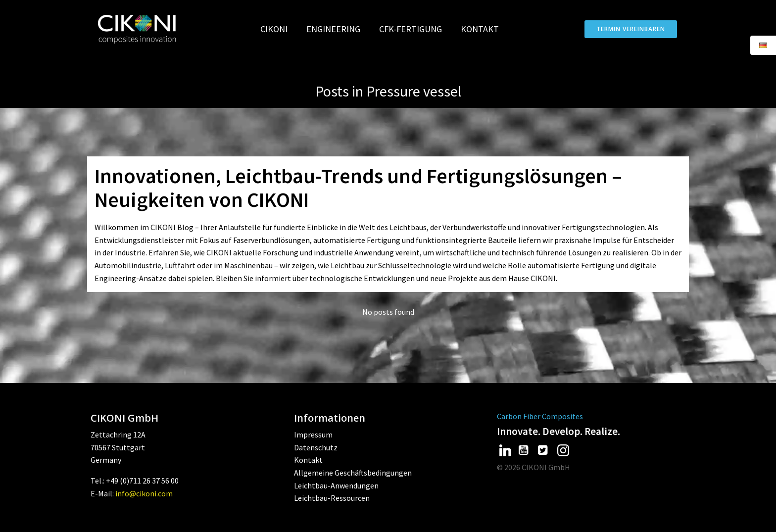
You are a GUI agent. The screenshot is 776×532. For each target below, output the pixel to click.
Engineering (338, 29)
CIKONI (278, 29)
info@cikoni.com (144, 493)
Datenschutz (316, 447)
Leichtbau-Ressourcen (332, 498)
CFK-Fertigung (415, 29)
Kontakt (480, 29)
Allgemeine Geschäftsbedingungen (353, 473)
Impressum (313, 435)
